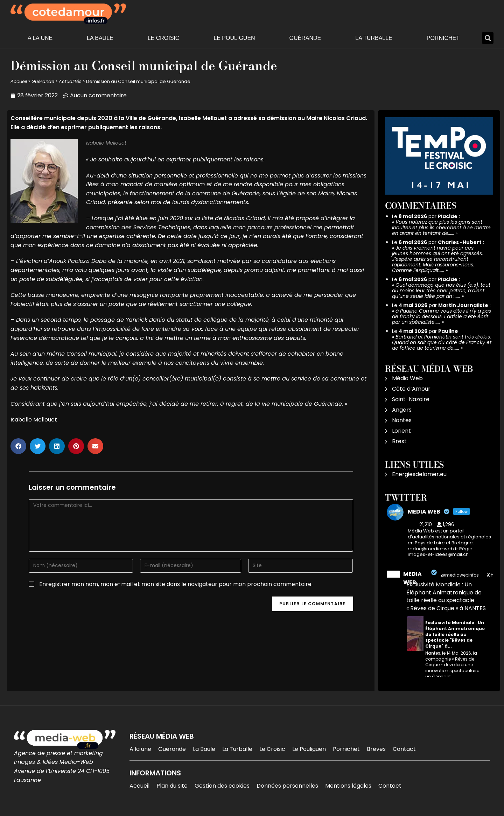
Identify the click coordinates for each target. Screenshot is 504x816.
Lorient (401, 431)
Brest (399, 441)
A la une (40, 38)
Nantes (402, 420)
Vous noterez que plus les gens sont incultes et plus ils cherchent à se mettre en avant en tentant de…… (441, 228)
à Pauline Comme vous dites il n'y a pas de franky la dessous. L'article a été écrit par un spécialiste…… (442, 316)
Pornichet (443, 38)
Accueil (19, 81)
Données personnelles (287, 786)
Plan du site (172, 786)
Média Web (407, 378)
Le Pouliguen (234, 38)
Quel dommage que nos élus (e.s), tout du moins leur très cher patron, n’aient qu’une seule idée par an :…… (441, 291)
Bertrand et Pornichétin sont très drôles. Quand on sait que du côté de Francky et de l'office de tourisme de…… (442, 342)
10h (490, 575)
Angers (402, 410)
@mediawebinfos (460, 575)
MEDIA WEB (412, 578)
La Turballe (374, 38)
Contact (404, 749)
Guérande (305, 38)
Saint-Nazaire (411, 399)
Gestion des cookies (222, 786)
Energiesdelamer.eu (419, 474)
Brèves (376, 749)
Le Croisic (164, 38)
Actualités (70, 81)
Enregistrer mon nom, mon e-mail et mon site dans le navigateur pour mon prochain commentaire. (176, 584)
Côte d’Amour (411, 389)
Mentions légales (348, 786)
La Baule (100, 38)
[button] (488, 38)
